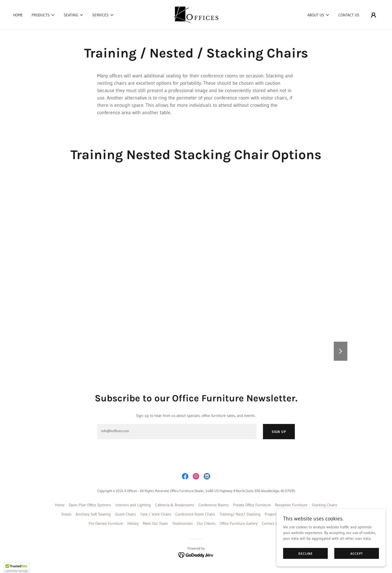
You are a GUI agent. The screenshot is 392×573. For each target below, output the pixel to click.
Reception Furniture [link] (291, 505)
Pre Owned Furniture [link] (106, 523)
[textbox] (177, 432)
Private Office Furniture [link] (252, 505)
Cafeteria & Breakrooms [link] (175, 505)
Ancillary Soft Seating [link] (93, 514)
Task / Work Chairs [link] (156, 514)
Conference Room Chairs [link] (195, 514)
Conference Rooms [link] (214, 505)
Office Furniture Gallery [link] (239, 523)
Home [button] (60, 505)
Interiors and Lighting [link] (133, 505)
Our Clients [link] (206, 523)
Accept (357, 554)
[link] (196, 14)
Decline (306, 554)
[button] (43, 15)
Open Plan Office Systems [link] (90, 505)
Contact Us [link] (349, 15)
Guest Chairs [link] (125, 514)
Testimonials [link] (183, 523)
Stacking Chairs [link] (324, 505)
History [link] (133, 523)
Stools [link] (66, 514)
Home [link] (18, 15)
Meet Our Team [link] (155, 523)
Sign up (279, 432)
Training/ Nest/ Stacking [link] (240, 514)
